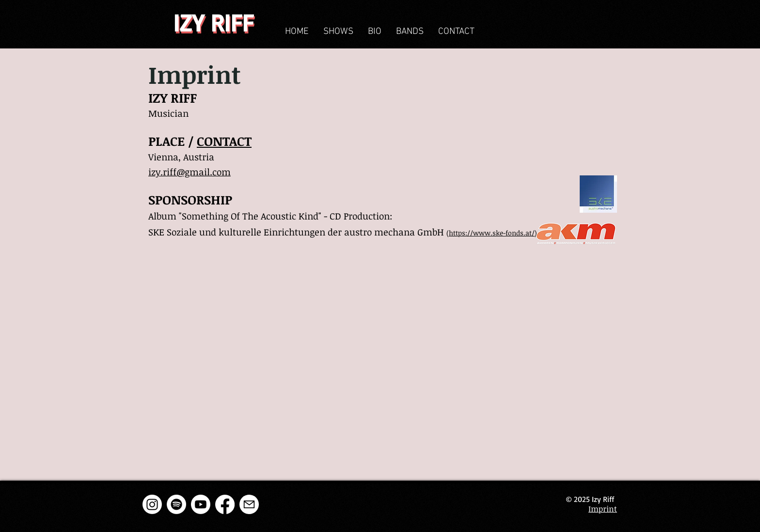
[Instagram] (152, 504)
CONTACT (224, 141)
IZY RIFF (213, 22)
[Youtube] (201, 504)
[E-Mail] (249, 504)
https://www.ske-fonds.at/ (492, 233)
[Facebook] (225, 504)
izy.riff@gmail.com (190, 172)
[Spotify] (176, 504)
